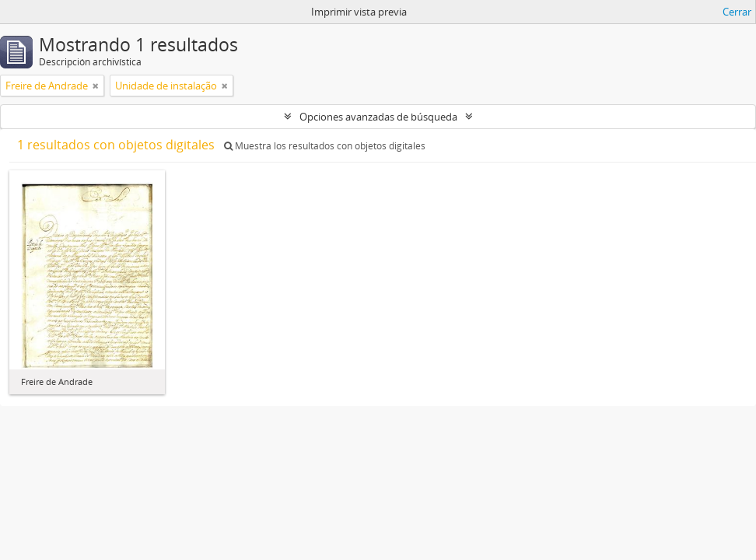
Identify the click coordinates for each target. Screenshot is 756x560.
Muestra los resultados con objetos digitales (325, 146)
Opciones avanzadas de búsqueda (378, 117)
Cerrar (737, 12)
